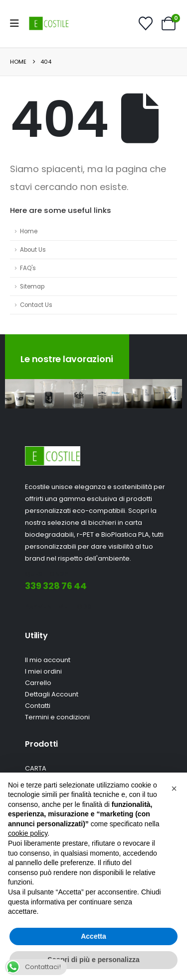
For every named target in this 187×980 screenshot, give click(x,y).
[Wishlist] (146, 23)
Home (29, 231)
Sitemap (32, 287)
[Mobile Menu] (18, 23)
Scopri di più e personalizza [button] (93, 960)
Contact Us (36, 305)
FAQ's (28, 268)
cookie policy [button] (28, 833)
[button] (16, 394)
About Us (33, 250)
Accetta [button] (93, 936)
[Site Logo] (49, 23)
